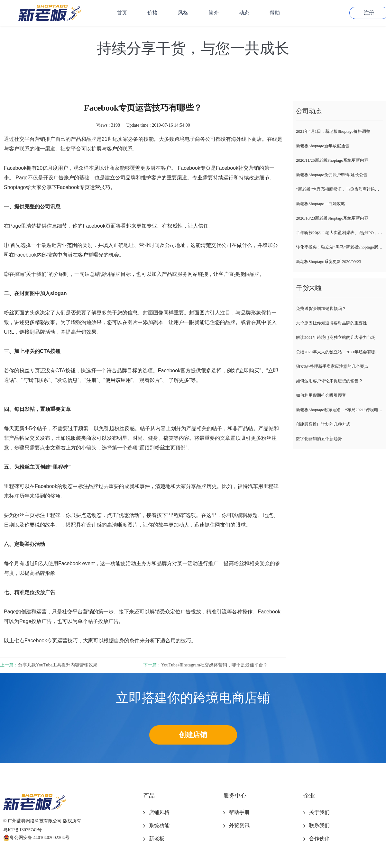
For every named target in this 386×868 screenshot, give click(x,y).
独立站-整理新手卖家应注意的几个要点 (332, 366)
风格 (183, 13)
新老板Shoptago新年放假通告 (323, 146)
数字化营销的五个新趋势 (319, 439)
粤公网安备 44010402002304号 (36, 838)
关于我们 (319, 812)
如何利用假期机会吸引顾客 (321, 395)
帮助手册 (239, 812)
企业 (309, 796)
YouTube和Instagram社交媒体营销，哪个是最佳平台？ (214, 665)
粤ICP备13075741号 (23, 830)
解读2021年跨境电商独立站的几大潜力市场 (336, 337)
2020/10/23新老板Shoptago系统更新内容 (332, 218)
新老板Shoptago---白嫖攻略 (321, 204)
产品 (149, 796)
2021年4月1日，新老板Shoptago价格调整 (333, 131)
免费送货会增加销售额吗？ (321, 308)
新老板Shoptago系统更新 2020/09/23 (329, 262)
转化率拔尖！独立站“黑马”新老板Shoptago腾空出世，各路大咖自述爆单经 (339, 247)
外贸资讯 (239, 825)
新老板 (157, 839)
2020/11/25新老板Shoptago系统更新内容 (332, 160)
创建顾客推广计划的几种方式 (323, 424)
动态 (244, 13)
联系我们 (319, 825)
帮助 (275, 13)
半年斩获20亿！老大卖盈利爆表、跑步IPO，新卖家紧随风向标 (339, 233)
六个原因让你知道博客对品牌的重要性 (331, 323)
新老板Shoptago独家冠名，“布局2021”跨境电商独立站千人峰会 (339, 410)
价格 (152, 13)
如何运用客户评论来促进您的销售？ (329, 381)
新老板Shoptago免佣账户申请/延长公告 (332, 175)
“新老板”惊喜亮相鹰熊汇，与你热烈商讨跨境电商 (339, 189)
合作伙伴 (319, 839)
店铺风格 (159, 812)
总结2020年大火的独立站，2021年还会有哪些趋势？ (339, 352)
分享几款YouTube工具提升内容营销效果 (58, 665)
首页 (122, 13)
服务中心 (235, 796)
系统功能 (159, 825)
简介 (214, 13)
